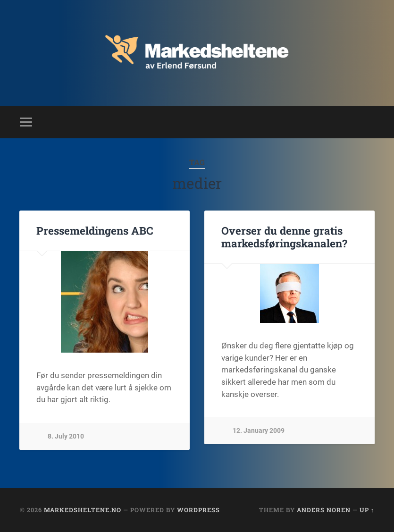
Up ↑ (367, 510)
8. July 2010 (66, 436)
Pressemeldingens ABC (95, 230)
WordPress (198, 510)
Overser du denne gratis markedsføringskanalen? (284, 237)
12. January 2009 (259, 431)
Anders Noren (324, 510)
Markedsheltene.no (83, 510)
